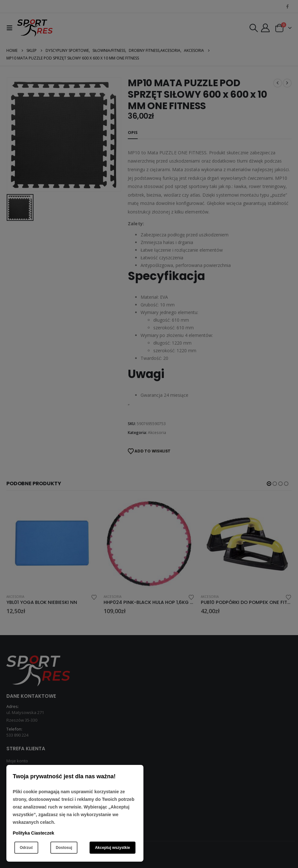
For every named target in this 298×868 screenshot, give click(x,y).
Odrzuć (26, 848)
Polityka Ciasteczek (33, 833)
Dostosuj (64, 848)
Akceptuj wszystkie (113, 848)
